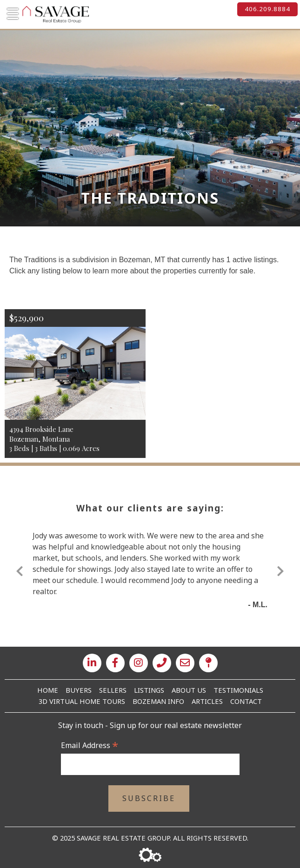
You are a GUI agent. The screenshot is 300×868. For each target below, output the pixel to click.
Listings (149, 690)
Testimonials (238, 690)
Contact (246, 701)
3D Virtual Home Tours (82, 701)
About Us (189, 690)
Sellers (113, 690)
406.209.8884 (267, 9)
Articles (207, 701)
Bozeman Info (158, 701)
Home (48, 690)
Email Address (90, 745)
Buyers (79, 690)
